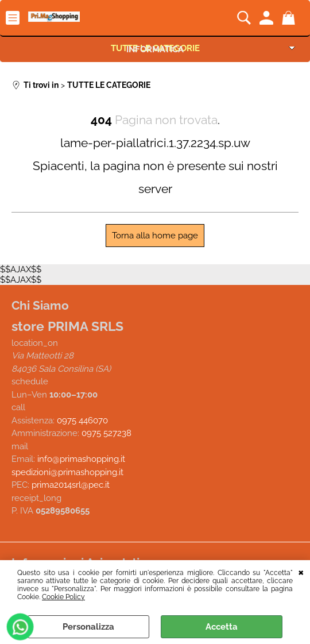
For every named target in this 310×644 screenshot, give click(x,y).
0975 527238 (106, 433)
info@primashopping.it (81, 459)
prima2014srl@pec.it (71, 485)
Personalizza (88, 627)
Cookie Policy (63, 597)
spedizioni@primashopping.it (67, 472)
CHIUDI (301, 572)
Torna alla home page (155, 236)
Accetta (222, 627)
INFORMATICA (155, 49)
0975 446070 (82, 420)
